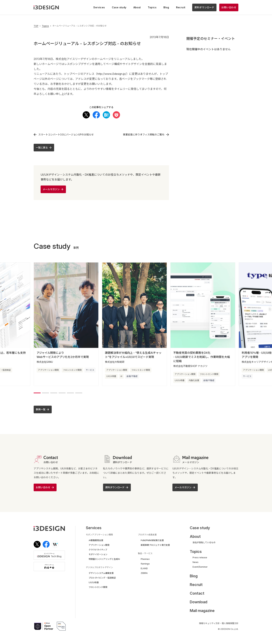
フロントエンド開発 (72, 370)
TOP (36, 26)
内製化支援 (194, 380)
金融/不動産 (132, 376)
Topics (45, 26)
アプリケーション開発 (48, 370)
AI (121, 376)
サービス (90, 370)
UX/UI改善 (111, 376)
